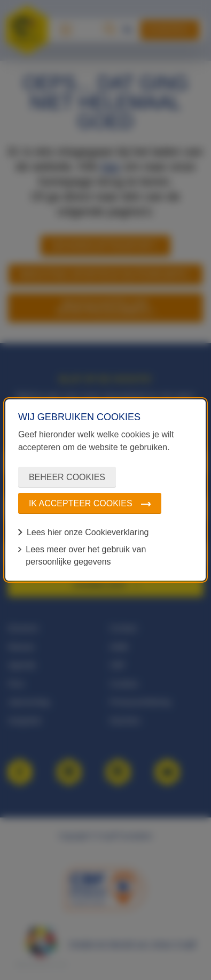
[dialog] (105, 490)
